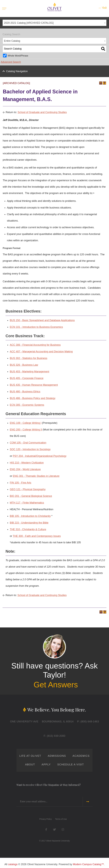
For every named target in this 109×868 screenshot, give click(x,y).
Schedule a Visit (71, 765)
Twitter (55, 829)
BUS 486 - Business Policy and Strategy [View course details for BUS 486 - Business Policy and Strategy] (33, 398)
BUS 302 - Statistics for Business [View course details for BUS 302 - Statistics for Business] (29, 358)
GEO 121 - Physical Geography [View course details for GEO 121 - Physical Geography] (28, 489)
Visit (104, 8)
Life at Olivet (30, 756)
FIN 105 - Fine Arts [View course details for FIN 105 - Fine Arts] (21, 483)
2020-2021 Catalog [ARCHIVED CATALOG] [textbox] (29, 23)
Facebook (46, 829)
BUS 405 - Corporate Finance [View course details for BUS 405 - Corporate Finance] (27, 378)
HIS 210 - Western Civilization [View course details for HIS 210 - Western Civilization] (27, 463)
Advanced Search (11, 62)
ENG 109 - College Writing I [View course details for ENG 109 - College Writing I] (26, 423)
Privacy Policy (45, 819)
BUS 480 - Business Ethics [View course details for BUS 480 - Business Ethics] (25, 392)
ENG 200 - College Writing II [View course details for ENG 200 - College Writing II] (26, 430)
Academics (81, 756)
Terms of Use (61, 819)
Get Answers (56, 685)
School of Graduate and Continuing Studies (42, 112)
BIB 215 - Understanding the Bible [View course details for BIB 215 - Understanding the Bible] (29, 523)
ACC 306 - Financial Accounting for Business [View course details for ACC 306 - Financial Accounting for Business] (35, 345)
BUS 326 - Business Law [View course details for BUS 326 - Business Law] (24, 365)
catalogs (13, 864)
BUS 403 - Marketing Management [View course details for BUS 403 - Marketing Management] (29, 372)
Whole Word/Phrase (18, 56)
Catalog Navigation (17, 71)
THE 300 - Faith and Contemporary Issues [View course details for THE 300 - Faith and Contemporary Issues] (37, 536)
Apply (46, 765)
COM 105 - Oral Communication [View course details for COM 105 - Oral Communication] (28, 443)
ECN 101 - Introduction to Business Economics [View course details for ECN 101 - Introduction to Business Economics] (36, 327)
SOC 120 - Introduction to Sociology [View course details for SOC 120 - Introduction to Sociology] (30, 449)
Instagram (63, 829)
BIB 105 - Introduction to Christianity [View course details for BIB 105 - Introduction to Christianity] (30, 516)
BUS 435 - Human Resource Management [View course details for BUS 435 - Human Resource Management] (34, 385)
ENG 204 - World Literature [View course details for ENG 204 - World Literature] (25, 469)
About (30, 765)
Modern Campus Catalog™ (88, 864)
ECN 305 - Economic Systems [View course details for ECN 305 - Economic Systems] (27, 405)
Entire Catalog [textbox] (12, 41)
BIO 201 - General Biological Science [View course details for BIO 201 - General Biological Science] (31, 496)
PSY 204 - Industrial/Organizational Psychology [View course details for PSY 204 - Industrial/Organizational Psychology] (40, 456)
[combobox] (54, 23)
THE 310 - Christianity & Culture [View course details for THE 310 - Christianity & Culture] (28, 529)
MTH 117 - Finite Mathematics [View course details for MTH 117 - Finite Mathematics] (27, 503)
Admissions (57, 756)
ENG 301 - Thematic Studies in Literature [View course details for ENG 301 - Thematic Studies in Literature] (36, 476)
